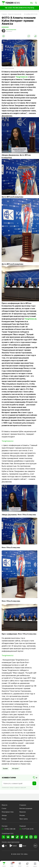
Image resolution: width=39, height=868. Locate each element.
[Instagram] (31, 837)
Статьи (4, 808)
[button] (35, 865)
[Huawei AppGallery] (21, 846)
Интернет (15, 769)
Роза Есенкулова (11, 30)
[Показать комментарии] (29, 36)
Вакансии (23, 812)
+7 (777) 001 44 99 (28, 829)
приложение (15, 842)
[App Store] (3, 846)
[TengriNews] (4, 865)
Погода (4, 819)
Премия (5, 769)
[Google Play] (11, 846)
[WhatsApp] (36, 837)
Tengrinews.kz (22, 77)
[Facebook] (22, 837)
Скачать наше (6, 842)
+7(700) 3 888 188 (10, 829)
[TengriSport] (20, 865)
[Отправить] (34, 783)
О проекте (23, 805)
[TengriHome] (12, 865)
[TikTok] (17, 837)
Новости (5, 805)
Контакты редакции (26, 808)
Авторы (4, 815)
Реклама (22, 815)
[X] (3, 837)
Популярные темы (8, 812)
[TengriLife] (27, 865)
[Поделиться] (35, 36)
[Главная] (11, 3)
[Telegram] (26, 837)
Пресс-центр (24, 819)
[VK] (8, 837)
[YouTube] (13, 837)
